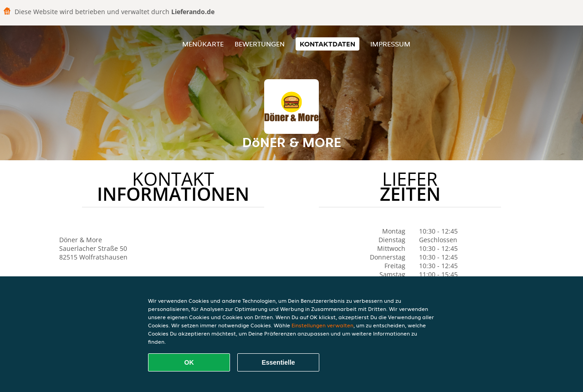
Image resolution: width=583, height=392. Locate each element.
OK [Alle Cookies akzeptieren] (189, 362)
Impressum (390, 44)
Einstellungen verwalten (322, 325)
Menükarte (203, 44)
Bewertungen (260, 44)
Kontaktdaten (327, 44)
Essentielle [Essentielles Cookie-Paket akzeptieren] (278, 362)
